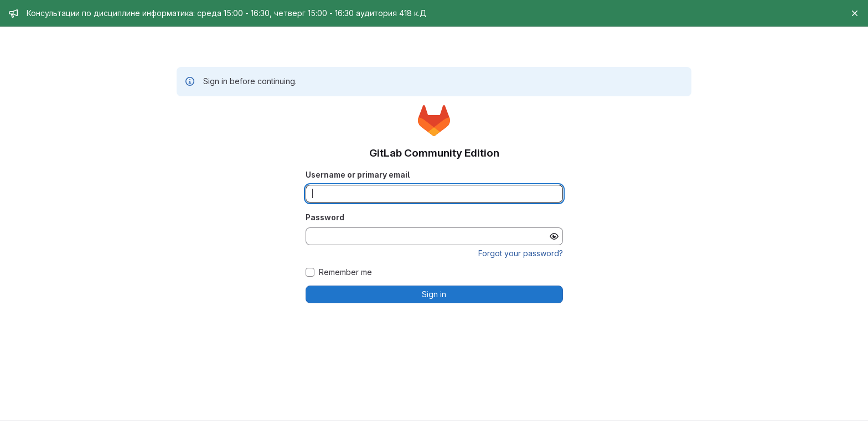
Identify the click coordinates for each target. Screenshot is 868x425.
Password (325, 217)
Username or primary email (358, 175)
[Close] (855, 13)
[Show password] (554, 236)
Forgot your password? (521, 253)
